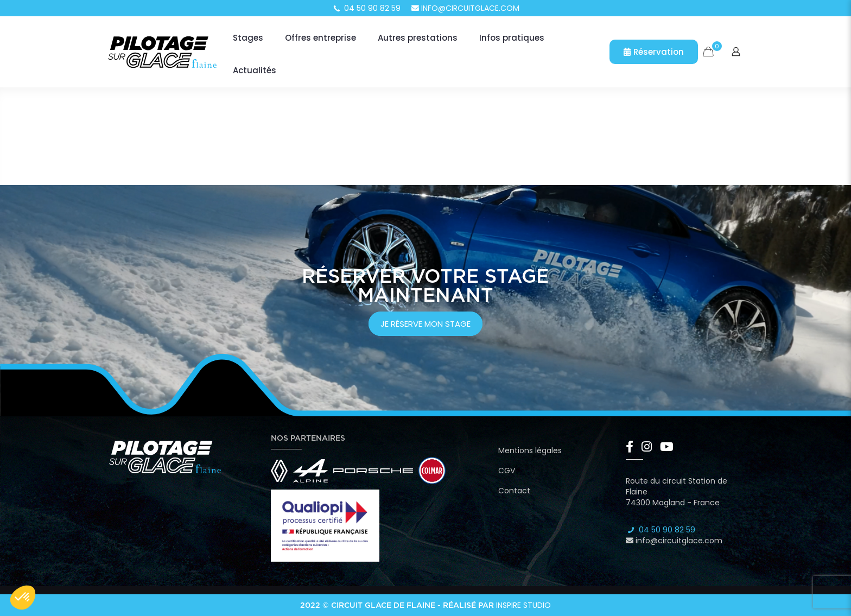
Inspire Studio (523, 605)
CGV (507, 471)
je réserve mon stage (426, 324)
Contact (514, 491)
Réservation (654, 52)
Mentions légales (530, 450)
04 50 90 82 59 (366, 8)
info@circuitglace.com (465, 8)
